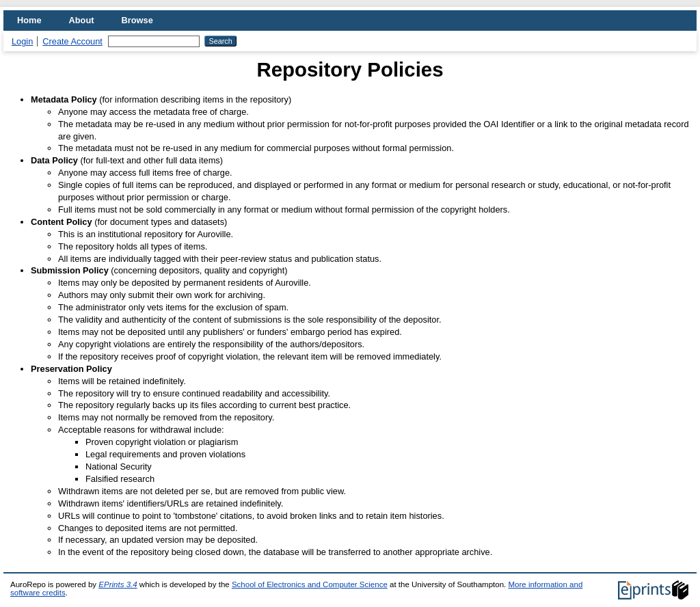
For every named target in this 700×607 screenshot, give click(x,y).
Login (22, 41)
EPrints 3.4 (118, 584)
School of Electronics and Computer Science (310, 584)
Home (29, 20)
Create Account (72, 41)
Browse (137, 20)
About (82, 20)
